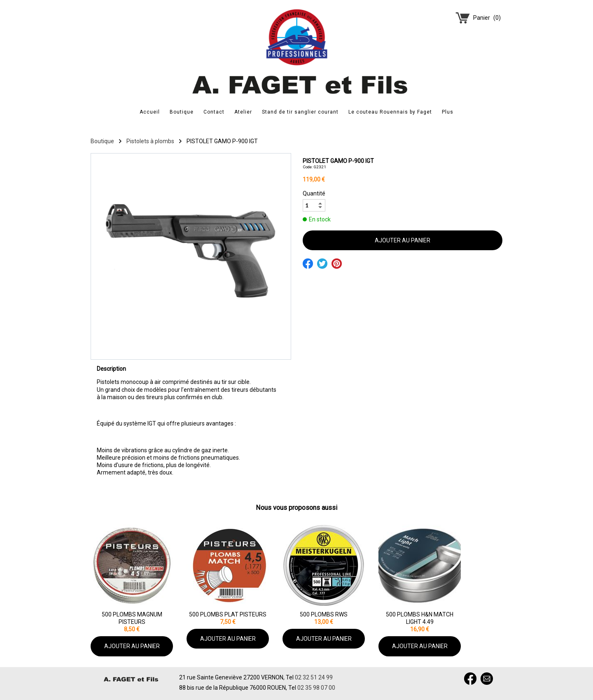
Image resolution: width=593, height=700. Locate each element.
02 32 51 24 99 (314, 677)
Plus (448, 112)
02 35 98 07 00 (316, 688)
